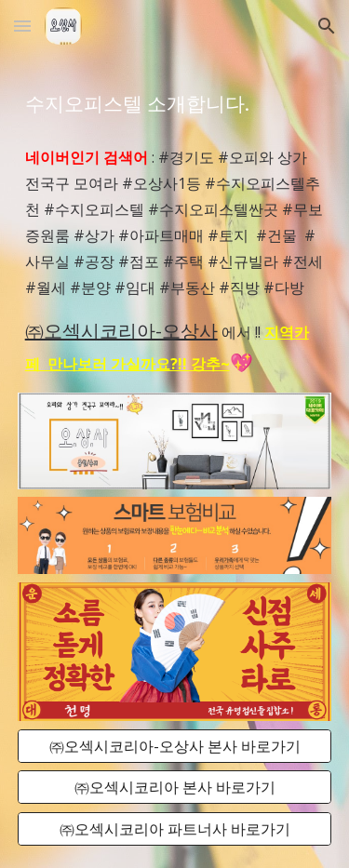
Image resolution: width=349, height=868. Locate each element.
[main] (175, 103)
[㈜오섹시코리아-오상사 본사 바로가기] (175, 746)
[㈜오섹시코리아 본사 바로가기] (175, 787)
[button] (22, 26)
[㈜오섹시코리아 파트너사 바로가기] (175, 829)
